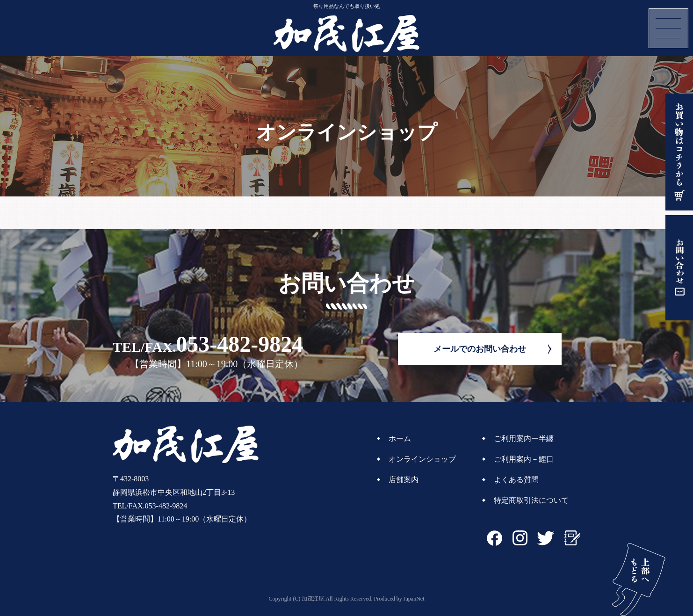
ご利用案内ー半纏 (524, 438)
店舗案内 (404, 480)
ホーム (400, 438)
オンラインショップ (422, 459)
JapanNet (414, 599)
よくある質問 (516, 480)
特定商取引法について (531, 500)
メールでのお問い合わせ (480, 349)
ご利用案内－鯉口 (524, 459)
